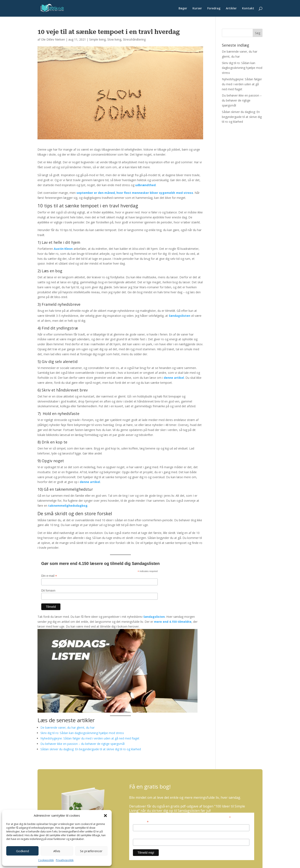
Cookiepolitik (46, 860)
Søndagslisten (179, 316)
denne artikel (174, 378)
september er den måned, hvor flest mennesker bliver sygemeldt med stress (135, 193)
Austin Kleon (63, 249)
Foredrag (214, 9)
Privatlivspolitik (65, 860)
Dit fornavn (48, 591)
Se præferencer (91, 851)
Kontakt (248, 9)
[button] (105, 816)
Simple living (97, 39)
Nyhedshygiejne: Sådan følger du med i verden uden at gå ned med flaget (90, 738)
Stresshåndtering (134, 39)
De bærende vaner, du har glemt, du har (67, 727)
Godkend (22, 851)
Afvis (57, 851)
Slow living (114, 39)
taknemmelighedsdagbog (68, 506)
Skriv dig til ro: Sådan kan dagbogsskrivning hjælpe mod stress (82, 733)
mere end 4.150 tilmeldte (173, 622)
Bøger (183, 9)
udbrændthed (145, 185)
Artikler (231, 9)
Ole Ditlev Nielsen (53, 39)
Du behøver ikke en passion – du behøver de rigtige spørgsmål (82, 744)
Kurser (197, 9)
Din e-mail (49, 576)
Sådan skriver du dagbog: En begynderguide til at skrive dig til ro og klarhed (91, 749)
